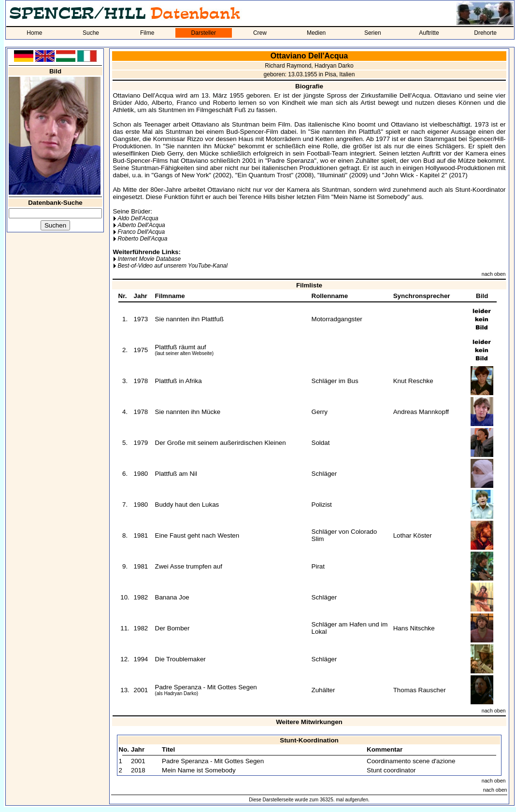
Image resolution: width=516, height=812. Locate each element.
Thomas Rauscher (420, 690)
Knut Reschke (413, 381)
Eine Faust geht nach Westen (197, 535)
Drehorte (485, 33)
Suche (91, 33)
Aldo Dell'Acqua (138, 218)
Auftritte (429, 33)
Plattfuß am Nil (176, 474)
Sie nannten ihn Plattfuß (189, 319)
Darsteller (204, 33)
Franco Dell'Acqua (141, 232)
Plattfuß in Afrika (179, 381)
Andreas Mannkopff (421, 412)
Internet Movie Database (149, 259)
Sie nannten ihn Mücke (188, 412)
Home (34, 33)
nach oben (494, 274)
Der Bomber (172, 628)
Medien (316, 33)
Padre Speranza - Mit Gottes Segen (206, 687)
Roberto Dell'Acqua (142, 239)
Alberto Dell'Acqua (141, 225)
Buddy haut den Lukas (187, 505)
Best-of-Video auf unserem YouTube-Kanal (172, 266)
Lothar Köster (413, 535)
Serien (373, 33)
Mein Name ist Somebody (199, 770)
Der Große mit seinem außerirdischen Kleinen (221, 443)
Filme (147, 33)
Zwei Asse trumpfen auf (189, 566)
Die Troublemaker (180, 659)
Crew (260, 33)
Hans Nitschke (414, 628)
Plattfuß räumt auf (181, 347)
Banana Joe (172, 597)
